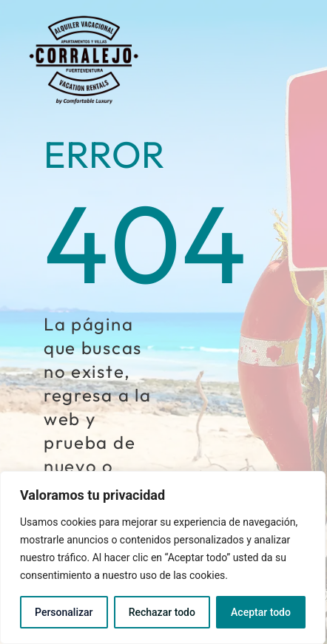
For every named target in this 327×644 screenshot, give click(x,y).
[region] (163, 557)
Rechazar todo (162, 612)
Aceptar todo (261, 612)
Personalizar (64, 612)
